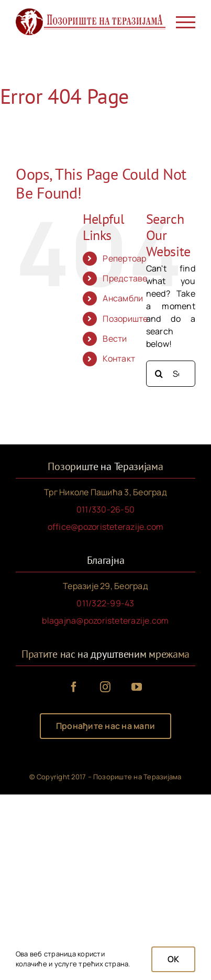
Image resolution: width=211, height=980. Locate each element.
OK (173, 959)
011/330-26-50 (105, 509)
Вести (115, 339)
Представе (125, 278)
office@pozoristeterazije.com (106, 527)
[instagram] (106, 687)
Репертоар (124, 258)
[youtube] (137, 687)
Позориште (125, 319)
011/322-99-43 (105, 603)
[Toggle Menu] (186, 22)
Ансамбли (123, 298)
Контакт (119, 358)
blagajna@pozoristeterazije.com (105, 620)
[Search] (159, 374)
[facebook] (74, 687)
